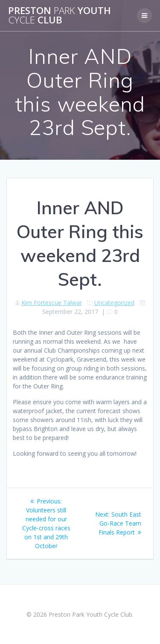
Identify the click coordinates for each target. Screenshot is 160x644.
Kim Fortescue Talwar (52, 303)
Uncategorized (114, 303)
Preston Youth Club (60, 16)
